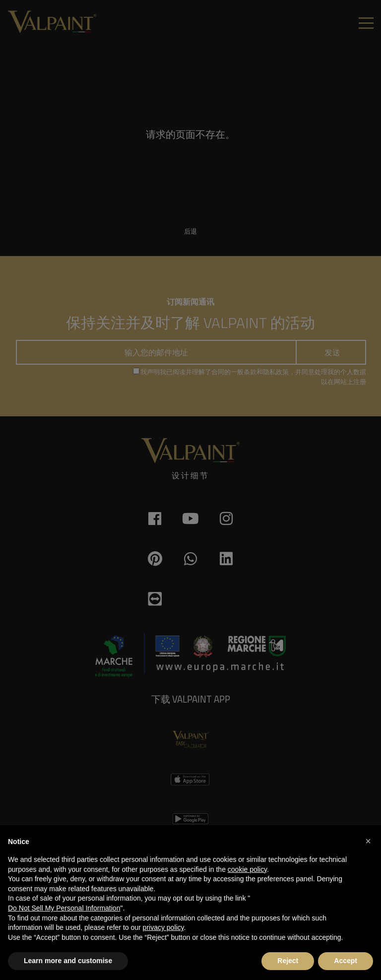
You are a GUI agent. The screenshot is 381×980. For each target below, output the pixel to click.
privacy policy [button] (163, 927)
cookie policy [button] (247, 869)
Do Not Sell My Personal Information (64, 908)
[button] (368, 841)
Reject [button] (288, 961)
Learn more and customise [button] (68, 961)
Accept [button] (346, 961)
